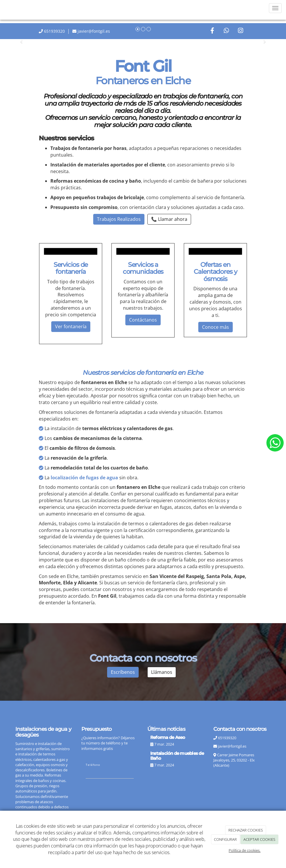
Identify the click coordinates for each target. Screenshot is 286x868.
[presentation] (130, 797)
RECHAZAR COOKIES (246, 830)
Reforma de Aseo (168, 737)
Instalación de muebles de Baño (177, 756)
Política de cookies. (245, 850)
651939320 (54, 31)
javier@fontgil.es (232, 746)
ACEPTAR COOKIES (259, 839)
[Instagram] (241, 31)
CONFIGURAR (225, 839)
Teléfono (93, 765)
